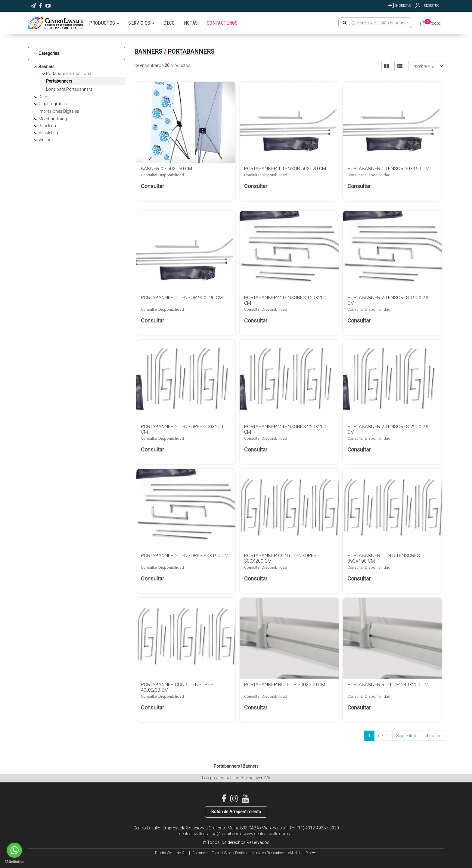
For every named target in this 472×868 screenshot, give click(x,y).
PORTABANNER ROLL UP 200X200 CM (285, 685)
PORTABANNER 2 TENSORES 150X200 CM (285, 300)
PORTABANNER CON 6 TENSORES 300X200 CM (280, 558)
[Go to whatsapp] (14, 850)
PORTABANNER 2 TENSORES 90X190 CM (185, 556)
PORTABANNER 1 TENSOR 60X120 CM (285, 169)
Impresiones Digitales (59, 111)
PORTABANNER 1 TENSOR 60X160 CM (388, 169)
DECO (169, 23)
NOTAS (191, 23)
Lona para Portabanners (69, 89)
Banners (47, 67)
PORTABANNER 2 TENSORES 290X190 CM (388, 429)
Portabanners (59, 81)
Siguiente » (406, 736)
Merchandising (53, 119)
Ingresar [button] (403, 6)
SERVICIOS (141, 23)
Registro (432, 6)
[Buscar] (345, 23)
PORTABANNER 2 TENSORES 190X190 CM (388, 300)
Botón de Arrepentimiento (236, 812)
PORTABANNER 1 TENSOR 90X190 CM (182, 298)
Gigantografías (53, 104)
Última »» (432, 736)
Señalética (48, 133)
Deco (43, 97)
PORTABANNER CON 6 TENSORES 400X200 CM (177, 687)
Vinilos (45, 140)
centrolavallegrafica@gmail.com (210, 834)
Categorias (49, 53)
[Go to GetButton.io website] (14, 862)
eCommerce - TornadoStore (212, 853)
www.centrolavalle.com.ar (268, 834)
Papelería (47, 126)
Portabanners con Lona (69, 74)
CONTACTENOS (222, 23)
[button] (33, 6)
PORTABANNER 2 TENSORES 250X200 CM (285, 429)
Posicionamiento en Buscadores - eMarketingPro (273, 853)
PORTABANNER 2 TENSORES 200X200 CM (182, 429)
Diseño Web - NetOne (172, 853)
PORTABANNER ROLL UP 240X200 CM (388, 685)
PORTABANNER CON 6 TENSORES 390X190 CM (384, 558)
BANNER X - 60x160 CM (166, 169)
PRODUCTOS (104, 23)
